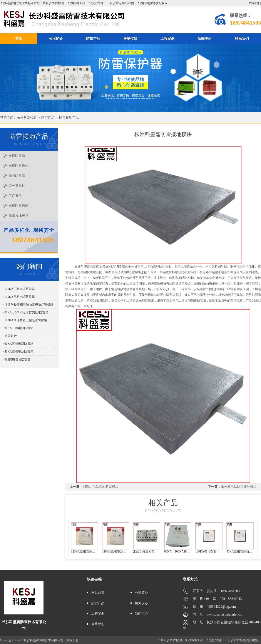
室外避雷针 (17, 186)
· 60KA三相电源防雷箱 (18, 344)
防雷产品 (93, 39)
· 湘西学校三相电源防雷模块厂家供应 (28, 305)
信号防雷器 (17, 176)
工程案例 (167, 39)
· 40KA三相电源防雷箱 (18, 352)
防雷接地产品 (69, 118)
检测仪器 (130, 39)
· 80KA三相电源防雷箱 (18, 328)
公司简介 (56, 39)
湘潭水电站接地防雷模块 (101, 487)
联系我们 (255, 3)
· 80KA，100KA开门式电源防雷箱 (26, 312)
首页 (19, 39)
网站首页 (98, 593)
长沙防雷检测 (27, 118)
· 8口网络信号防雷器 (17, 359)
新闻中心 (205, 39)
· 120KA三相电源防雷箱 (19, 289)
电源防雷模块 (18, 166)
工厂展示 (15, 196)
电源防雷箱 (17, 156)
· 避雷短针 (10, 336)
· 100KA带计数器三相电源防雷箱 (25, 320)
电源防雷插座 (18, 206)
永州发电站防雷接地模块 (239, 487)
